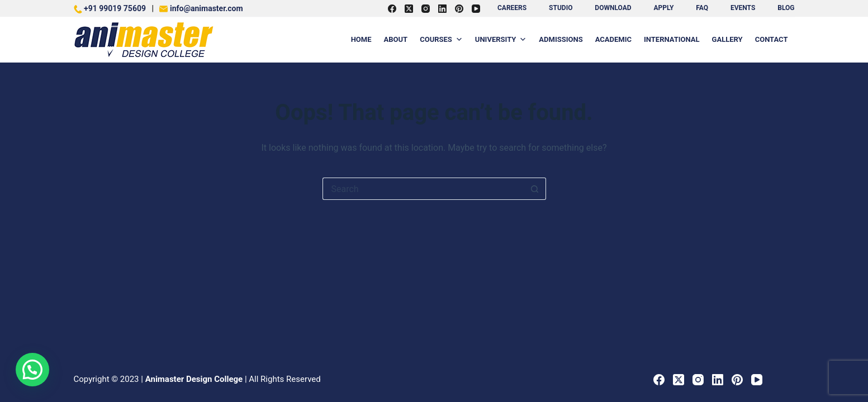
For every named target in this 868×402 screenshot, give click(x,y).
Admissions (561, 39)
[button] (32, 370)
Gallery (727, 39)
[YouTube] (476, 9)
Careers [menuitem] (512, 8)
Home (361, 39)
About (396, 39)
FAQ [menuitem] (702, 8)
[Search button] (535, 189)
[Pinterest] (459, 9)
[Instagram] (426, 9)
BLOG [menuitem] (786, 8)
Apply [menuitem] (663, 8)
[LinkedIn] (442, 9)
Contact (772, 39)
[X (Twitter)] (409, 9)
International (672, 39)
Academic (613, 39)
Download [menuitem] (613, 8)
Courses (441, 40)
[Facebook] (392, 9)
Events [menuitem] (743, 8)
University (501, 40)
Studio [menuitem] (561, 8)
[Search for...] (423, 189)
